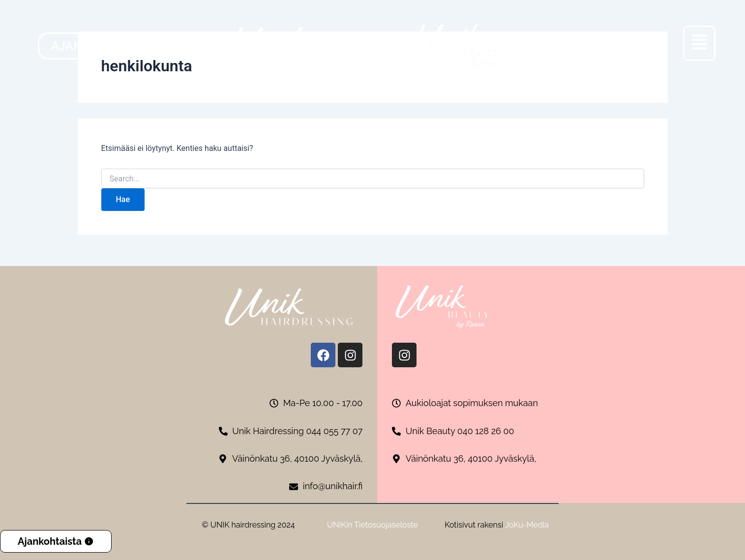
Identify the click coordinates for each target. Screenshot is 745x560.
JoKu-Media (527, 525)
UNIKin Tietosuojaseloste (372, 525)
